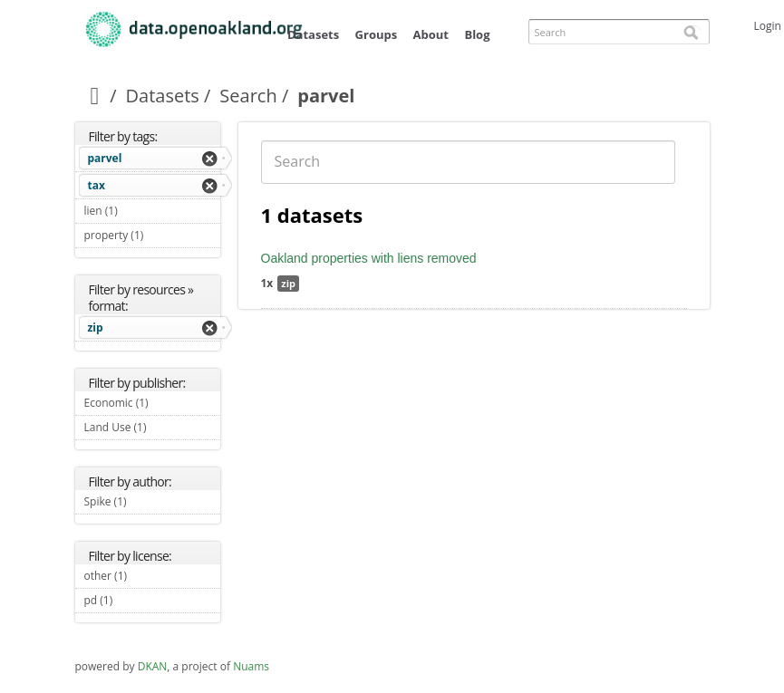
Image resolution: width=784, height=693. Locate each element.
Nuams (251, 666)
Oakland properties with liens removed (369, 258)
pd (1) (134, 600)
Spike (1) (148, 501)
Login (768, 26)
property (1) (152, 237)
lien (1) (139, 211)
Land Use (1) (152, 429)
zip (96, 327)
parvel (105, 158)
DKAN (153, 666)
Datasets (313, 34)
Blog (477, 34)
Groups (377, 34)
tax (97, 185)
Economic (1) (152, 405)
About (431, 34)
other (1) (149, 576)
